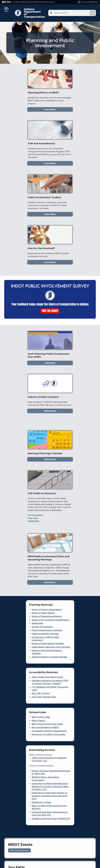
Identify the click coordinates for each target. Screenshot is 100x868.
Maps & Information (25, 751)
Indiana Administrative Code (25, 770)
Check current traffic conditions (60, 647)
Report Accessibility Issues (73, 757)
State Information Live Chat (25, 714)
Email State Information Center (25, 719)
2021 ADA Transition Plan (70, 454)
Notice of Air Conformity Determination (24, 443)
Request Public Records (59, 664)
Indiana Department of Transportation (37, 10)
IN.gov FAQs (73, 733)
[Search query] (84, 10)
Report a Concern (35, 655)
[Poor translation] (6, 796)
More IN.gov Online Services (38, 676)
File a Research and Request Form (59, 682)
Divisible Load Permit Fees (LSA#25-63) (70, 573)
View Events (27, 341)
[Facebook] (76, 647)
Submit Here (73, 267)
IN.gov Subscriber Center (39, 683)
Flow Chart (59, 337)
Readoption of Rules (67, 555)
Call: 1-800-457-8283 (25, 733)
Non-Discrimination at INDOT (26, 518)
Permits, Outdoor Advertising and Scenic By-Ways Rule (74, 525)
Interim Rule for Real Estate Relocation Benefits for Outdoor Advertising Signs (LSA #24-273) (74, 539)
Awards (25, 774)
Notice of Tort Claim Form (37, 662)
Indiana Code (25, 765)
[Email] (82, 651)
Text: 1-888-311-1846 (25, 737)
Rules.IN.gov (36, 671)
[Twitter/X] (81, 647)
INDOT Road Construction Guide (27, 514)
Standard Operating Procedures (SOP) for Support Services (73, 436)
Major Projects (19, 511)
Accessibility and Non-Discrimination (23, 523)
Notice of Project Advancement (27, 431)
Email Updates (25, 760)
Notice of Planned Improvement (27, 438)
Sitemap (73, 728)
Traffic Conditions (39, 650)
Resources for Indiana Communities (22, 529)
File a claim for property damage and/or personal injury (59, 656)
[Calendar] (86, 651)
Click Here (27, 267)
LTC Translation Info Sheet (70, 444)
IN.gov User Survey (73, 714)
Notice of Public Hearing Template (28, 468)
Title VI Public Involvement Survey (74, 431)
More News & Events (19, 606)
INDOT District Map (21, 508)
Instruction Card (66, 447)
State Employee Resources (73, 737)
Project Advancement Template (27, 455)
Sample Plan (60, 340)
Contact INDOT (59, 669)
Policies (73, 723)
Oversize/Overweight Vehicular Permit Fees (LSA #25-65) (72, 566)
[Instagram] (85, 647)
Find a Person (25, 723)
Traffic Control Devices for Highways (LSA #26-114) (70, 512)
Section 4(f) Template (22, 451)
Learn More (27, 107)
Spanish (62, 440)
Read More (50, 404)
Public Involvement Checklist (26, 458)
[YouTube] (77, 651)
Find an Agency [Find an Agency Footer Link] (25, 728)
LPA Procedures (61, 334)
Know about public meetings (60, 689)
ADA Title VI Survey (67, 450)
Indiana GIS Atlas (38, 667)
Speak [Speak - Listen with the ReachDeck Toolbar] (72, 764)
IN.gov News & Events (25, 756)
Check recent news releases (59, 675)
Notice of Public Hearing (23, 435)
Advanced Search (73, 719)
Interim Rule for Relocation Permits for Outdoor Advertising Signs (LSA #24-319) (74, 549)
